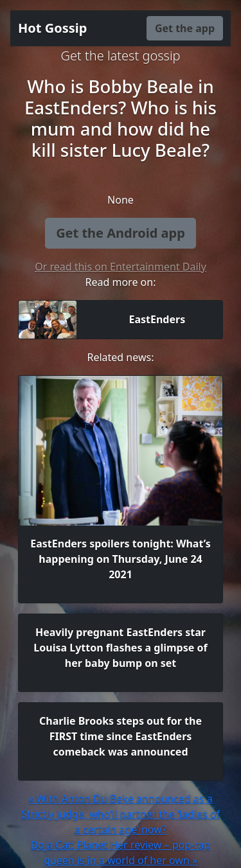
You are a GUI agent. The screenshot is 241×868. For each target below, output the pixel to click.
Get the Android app (121, 233)
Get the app (185, 28)
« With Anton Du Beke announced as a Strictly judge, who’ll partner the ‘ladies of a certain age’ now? (121, 814)
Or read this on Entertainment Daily (121, 267)
